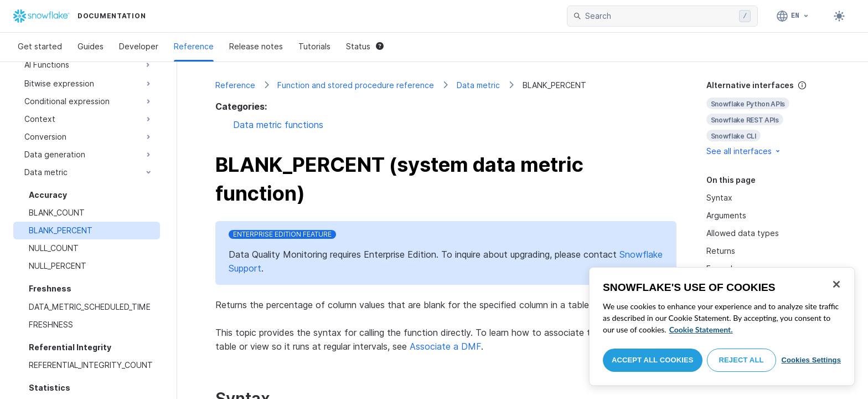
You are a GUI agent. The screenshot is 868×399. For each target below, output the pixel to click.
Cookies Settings (811, 360)
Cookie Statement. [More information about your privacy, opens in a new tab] (701, 329)
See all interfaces (744, 151)
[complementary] (768, 118)
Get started (40, 46)
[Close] (836, 284)
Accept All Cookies (653, 360)
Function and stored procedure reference (356, 85)
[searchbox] (660, 16)
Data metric (478, 85)
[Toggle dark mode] (839, 16)
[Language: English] (793, 16)
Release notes (256, 46)
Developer (139, 46)
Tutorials (314, 46)
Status (365, 46)
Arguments (726, 215)
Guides (91, 46)
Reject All (742, 360)
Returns (721, 251)
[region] (722, 326)
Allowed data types (743, 233)
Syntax (719, 198)
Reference (194, 46)
